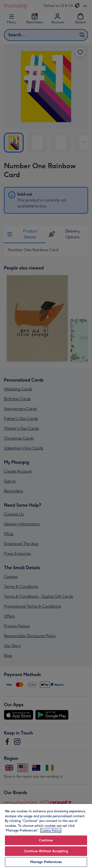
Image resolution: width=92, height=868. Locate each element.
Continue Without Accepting (46, 851)
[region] (46, 836)
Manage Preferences (46, 862)
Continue (46, 840)
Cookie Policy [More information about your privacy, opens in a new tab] (51, 830)
